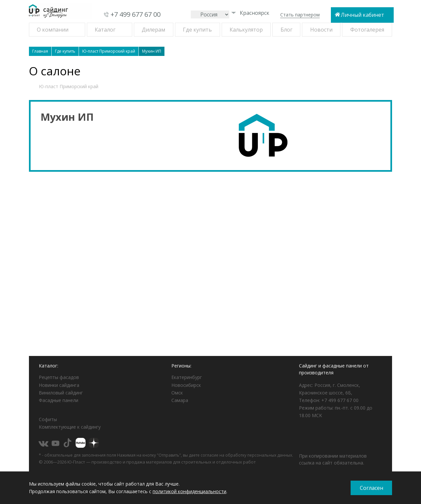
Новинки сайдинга (59, 385)
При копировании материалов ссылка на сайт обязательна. (333, 459)
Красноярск (250, 13)
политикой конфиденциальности (189, 491)
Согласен (371, 488)
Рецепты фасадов (59, 377)
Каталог (105, 30)
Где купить (197, 30)
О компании (53, 30)
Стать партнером (300, 15)
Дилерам (153, 30)
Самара (180, 400)
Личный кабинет (362, 15)
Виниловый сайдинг (61, 393)
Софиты (48, 419)
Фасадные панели (59, 400)
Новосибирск (186, 385)
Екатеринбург (187, 377)
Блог (286, 30)
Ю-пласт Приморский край (69, 86)
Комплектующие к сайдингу (70, 427)
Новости (321, 30)
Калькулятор (246, 30)
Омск (177, 393)
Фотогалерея (367, 30)
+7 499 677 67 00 (136, 14)
